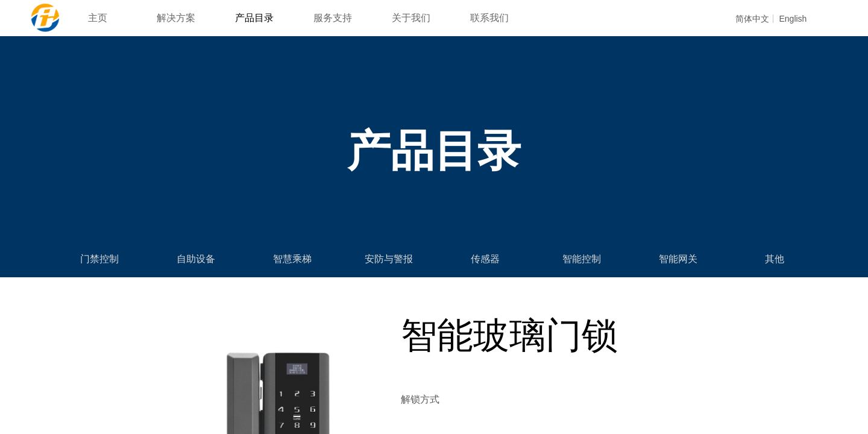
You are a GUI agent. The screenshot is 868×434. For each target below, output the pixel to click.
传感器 (485, 259)
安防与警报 (389, 259)
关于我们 (411, 18)
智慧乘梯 (292, 259)
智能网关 (678, 259)
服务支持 (333, 18)
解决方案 (176, 18)
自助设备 (196, 259)
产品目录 (254, 18)
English (793, 19)
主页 (98, 18)
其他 (775, 259)
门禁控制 (99, 259)
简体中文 (752, 19)
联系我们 (489, 18)
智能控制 (582, 259)
